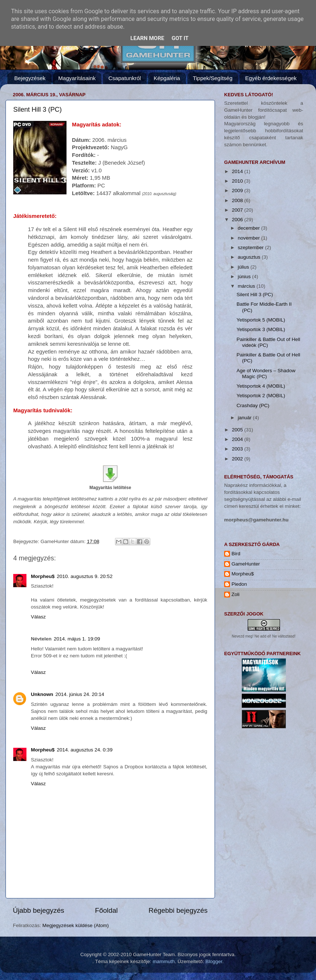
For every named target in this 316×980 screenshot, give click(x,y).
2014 (238, 171)
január (245, 418)
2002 (238, 459)
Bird (236, 554)
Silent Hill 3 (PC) (37, 110)
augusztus (250, 257)
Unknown (42, 694)
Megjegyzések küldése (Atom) (76, 925)
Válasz (38, 617)
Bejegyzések (30, 78)
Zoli (236, 594)
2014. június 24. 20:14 (80, 694)
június (245, 277)
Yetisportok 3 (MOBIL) (261, 329)
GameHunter (246, 564)
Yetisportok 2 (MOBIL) (261, 396)
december (249, 228)
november (249, 238)
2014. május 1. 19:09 (77, 639)
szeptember (251, 247)
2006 (238, 220)
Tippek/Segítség (213, 78)
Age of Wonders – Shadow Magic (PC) (266, 374)
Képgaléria (167, 78)
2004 (238, 439)
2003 (238, 449)
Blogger (214, 961)
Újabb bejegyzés (39, 910)
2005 (238, 430)
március (247, 286)
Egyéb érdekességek (271, 78)
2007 (238, 210)
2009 (238, 191)
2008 (238, 200)
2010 (238, 181)
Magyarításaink (77, 78)
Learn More (147, 38)
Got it (180, 38)
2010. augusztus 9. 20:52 (85, 576)
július (244, 267)
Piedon (239, 584)
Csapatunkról (125, 78)
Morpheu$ (43, 576)
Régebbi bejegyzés (178, 910)
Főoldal (107, 910)
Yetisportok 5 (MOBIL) (261, 320)
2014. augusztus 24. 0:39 (85, 750)
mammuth (164, 961)
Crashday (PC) (253, 405)
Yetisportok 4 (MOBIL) (261, 386)
